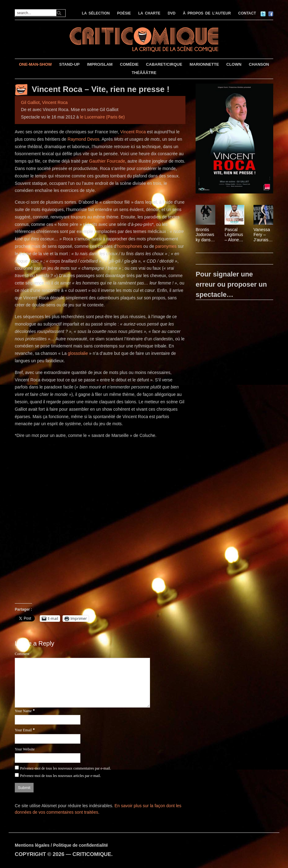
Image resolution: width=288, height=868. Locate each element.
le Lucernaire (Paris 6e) (103, 117)
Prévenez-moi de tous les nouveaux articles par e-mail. (61, 776)
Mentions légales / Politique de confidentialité (61, 845)
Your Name (23, 711)
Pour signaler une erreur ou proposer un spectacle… (231, 284)
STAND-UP (69, 64)
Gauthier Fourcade (107, 161)
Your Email (23, 730)
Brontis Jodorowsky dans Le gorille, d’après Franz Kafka (205, 235)
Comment (22, 654)
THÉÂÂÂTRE (144, 73)
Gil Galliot (30, 102)
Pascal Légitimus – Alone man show (234, 235)
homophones (130, 246)
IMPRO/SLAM (100, 64)
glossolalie (78, 353)
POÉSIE (124, 13)
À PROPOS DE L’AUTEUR (207, 13)
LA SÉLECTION (96, 13)
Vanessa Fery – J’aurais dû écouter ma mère (262, 235)
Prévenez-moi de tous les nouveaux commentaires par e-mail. (65, 768)
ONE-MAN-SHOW (36, 64)
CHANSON (259, 64)
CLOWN (234, 64)
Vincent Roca (55, 102)
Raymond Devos (83, 139)
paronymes (166, 246)
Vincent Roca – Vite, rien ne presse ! (101, 89)
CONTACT (247, 13)
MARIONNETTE (204, 64)
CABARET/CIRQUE (164, 64)
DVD (171, 13)
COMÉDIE (129, 64)
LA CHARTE (149, 13)
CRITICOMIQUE (92, 854)
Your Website (25, 749)
